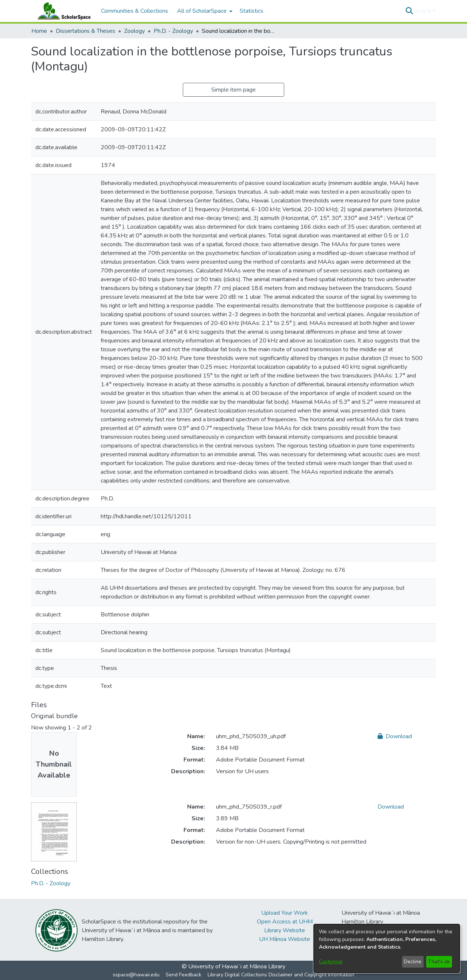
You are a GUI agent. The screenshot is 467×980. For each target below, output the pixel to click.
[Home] (62, 11)
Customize (331, 962)
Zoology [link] (134, 31)
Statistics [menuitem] (252, 11)
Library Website (285, 930)
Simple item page (233, 90)
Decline (413, 962)
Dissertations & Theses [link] (86, 31)
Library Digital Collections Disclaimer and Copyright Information (281, 975)
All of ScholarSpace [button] (202, 11)
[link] (51, 883)
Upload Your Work (285, 913)
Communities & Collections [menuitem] (135, 11)
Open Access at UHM (285, 922)
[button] (409, 11)
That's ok (439, 962)
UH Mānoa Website (285, 939)
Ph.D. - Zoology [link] (173, 31)
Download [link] (395, 736)
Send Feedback (184, 975)
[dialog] (387, 948)
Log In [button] (424, 11)
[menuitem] (204, 11)
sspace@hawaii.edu (136, 975)
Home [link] (39, 31)
